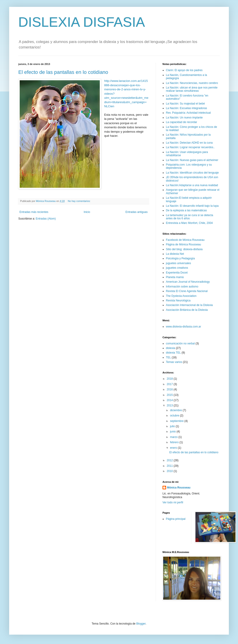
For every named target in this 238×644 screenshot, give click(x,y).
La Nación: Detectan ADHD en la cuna (189, 143)
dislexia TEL (173, 353)
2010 (170, 471)
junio (173, 432)
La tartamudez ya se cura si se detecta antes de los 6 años (189, 217)
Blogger (141, 624)
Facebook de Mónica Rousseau (185, 240)
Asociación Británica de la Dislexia (187, 310)
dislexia (170, 348)
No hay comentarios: (79, 201)
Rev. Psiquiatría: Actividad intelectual (188, 113)
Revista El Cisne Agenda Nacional (187, 291)
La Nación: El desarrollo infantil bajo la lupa (192, 206)
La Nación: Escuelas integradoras (186, 108)
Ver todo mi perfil (173, 502)
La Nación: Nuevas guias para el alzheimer (192, 160)
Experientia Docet (177, 273)
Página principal (176, 519)
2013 (170, 405)
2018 (170, 379)
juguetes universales (178, 263)
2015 (170, 395)
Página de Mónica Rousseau (183, 244)
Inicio (87, 212)
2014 (170, 400)
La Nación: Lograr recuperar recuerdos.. (190, 147)
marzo (174, 437)
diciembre (176, 410)
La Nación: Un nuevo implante (184, 118)
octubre (175, 416)
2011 (170, 466)
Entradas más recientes (34, 212)
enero (174, 448)
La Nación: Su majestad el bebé (185, 104)
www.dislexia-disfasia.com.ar (183, 327)
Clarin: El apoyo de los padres (184, 70)
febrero (175, 442)
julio (173, 426)
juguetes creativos (177, 268)
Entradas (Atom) (46, 219)
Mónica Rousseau (179, 488)
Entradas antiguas (137, 212)
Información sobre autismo (182, 287)
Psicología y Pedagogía (180, 258)
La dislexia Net (175, 254)
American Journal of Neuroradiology (188, 282)
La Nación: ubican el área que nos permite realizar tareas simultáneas (192, 89)
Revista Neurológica (178, 301)
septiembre (177, 421)
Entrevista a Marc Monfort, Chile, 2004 (189, 223)
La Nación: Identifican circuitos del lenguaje (192, 173)
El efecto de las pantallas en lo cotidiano (63, 72)
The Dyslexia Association (181, 296)
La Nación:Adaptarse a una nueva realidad (192, 185)
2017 (170, 384)
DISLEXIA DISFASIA (82, 22)
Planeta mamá (175, 277)
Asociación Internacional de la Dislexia (189, 305)
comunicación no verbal (180, 343)
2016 (170, 389)
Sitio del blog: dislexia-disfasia (184, 249)
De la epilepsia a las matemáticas (186, 210)
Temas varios (174, 362)
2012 (170, 460)
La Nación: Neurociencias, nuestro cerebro (192, 83)
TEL (168, 357)
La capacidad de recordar (181, 122)
